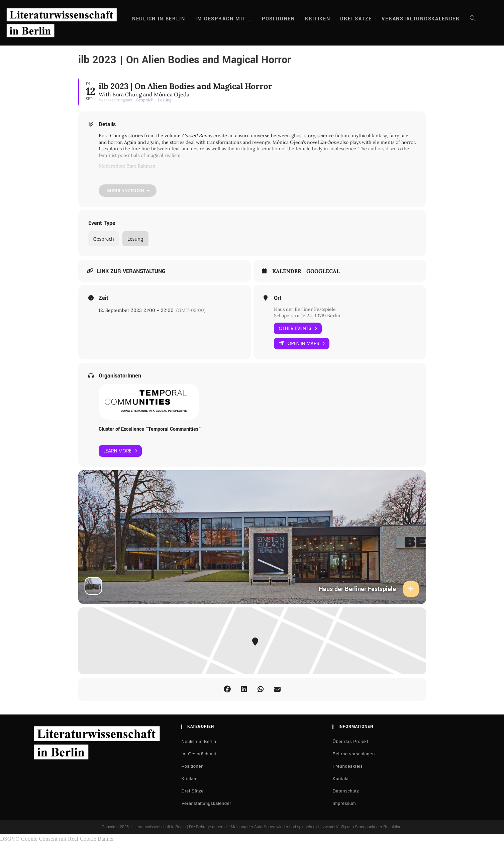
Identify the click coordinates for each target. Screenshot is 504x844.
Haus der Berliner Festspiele (305, 309)
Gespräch (104, 239)
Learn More (120, 451)
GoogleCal (323, 271)
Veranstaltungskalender (206, 803)
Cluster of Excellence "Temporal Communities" (150, 429)
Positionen (192, 766)
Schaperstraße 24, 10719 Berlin (307, 316)
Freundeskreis (347, 766)
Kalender (287, 271)
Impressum (344, 803)
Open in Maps (302, 344)
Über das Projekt (350, 741)
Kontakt (340, 779)
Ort (278, 298)
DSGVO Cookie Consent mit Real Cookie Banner (57, 839)
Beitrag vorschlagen (354, 754)
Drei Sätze (192, 791)
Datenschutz (346, 791)
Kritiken (189, 779)
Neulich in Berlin (199, 741)
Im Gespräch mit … (202, 754)
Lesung (135, 239)
